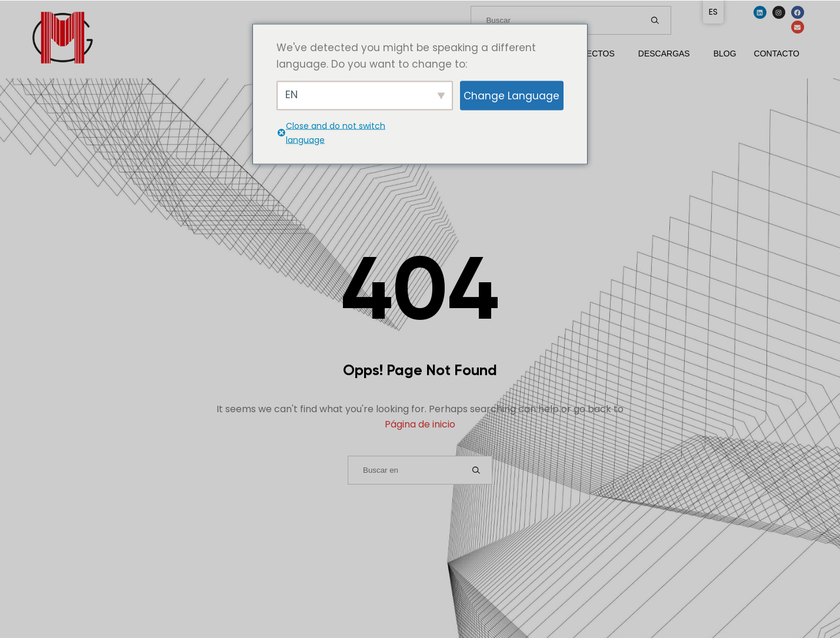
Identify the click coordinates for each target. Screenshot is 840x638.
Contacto (777, 54)
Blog (725, 54)
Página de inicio (420, 424)
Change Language (511, 95)
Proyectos (589, 54)
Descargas (664, 54)
